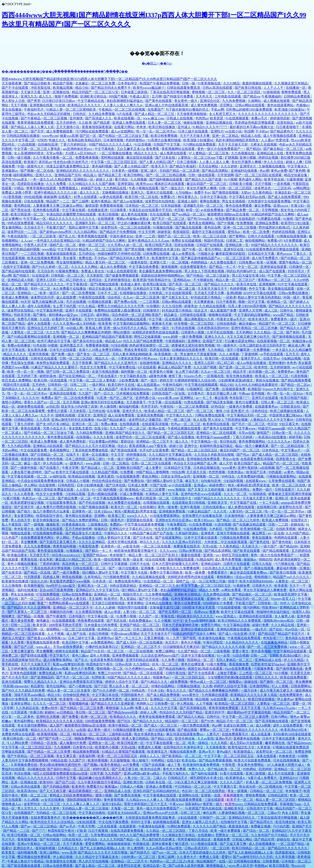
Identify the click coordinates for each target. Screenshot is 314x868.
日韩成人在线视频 (180, 118)
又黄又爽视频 (154, 638)
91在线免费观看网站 (165, 516)
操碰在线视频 (194, 123)
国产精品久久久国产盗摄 (204, 179)
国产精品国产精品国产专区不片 (282, 634)
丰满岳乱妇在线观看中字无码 (151, 210)
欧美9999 (47, 782)
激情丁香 (175, 376)
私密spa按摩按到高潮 (69, 664)
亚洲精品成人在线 (270, 153)
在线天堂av (271, 358)
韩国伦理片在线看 (17, 385)
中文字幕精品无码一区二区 (247, 415)
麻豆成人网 (297, 345)
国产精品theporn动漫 (123, 712)
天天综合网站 (209, 166)
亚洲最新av (10, 171)
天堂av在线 (247, 433)
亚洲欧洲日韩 (133, 782)
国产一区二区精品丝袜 (288, 446)
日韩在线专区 (72, 839)
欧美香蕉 (105, 324)
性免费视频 (245, 223)
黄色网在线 (23, 206)
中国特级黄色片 (133, 695)
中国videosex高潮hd (125, 634)
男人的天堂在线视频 (94, 861)
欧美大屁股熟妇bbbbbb (256, 581)
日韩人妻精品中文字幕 (114, 538)
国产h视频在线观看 (105, 284)
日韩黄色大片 (262, 586)
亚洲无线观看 (12, 682)
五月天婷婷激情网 (79, 529)
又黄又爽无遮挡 (23, 651)
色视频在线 (142, 844)
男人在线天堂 (21, 520)
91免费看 (127, 472)
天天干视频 (19, 105)
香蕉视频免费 (239, 664)
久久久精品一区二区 (269, 332)
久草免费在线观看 (282, 481)
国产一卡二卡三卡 (129, 638)
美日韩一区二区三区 (91, 712)
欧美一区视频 (267, 262)
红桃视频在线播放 (133, 293)
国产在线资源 (12, 573)
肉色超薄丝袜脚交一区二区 (150, 345)
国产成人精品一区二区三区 (155, 114)
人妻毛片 (213, 734)
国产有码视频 (50, 839)
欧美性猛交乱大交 (242, 747)
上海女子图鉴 (227, 673)
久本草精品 (93, 577)
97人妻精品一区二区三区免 (209, 153)
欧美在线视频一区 (128, 118)
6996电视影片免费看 (218, 603)
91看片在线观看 (232, 773)
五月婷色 (39, 385)
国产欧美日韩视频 (283, 573)
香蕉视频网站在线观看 (179, 149)
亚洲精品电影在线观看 (256, 616)
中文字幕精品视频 (237, 625)
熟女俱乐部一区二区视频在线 (261, 787)
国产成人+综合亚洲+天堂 (237, 634)
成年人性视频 (100, 656)
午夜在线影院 (18, 236)
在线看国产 (156, 110)
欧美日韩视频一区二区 (24, 835)
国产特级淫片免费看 (179, 96)
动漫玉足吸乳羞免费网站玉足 (68, 166)
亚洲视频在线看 (42, 105)
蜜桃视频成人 (217, 866)
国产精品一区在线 (38, 573)
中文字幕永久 (298, 166)
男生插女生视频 (23, 363)
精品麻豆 (171, 315)
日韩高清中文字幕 (260, 808)
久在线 (45, 319)
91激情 (288, 219)
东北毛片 (172, 642)
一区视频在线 (214, 376)
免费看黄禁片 (218, 573)
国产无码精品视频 (57, 787)
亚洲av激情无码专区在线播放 (103, 402)
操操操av (251, 559)
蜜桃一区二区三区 (92, 245)
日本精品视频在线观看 (130, 319)
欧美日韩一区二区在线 (142, 197)
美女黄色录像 (38, 350)
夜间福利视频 (46, 848)
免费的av (116, 524)
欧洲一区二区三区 (95, 717)
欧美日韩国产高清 (159, 245)
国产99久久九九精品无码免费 (24, 690)
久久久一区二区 (236, 494)
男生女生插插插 (234, 201)
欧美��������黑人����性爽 (93, 818)
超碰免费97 (218, 485)
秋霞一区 (192, 210)
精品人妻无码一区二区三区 (106, 262)
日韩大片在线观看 (261, 236)
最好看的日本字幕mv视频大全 (252, 127)
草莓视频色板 (79, 704)
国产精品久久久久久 (219, 284)
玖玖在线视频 (160, 214)
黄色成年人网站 (251, 179)
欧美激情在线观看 (217, 424)
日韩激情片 (152, 310)
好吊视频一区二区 (262, 372)
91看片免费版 (217, 664)
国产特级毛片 (140, 853)
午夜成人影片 (140, 96)
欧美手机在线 (275, 179)
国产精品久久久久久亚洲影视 (29, 607)
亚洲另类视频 (39, 354)
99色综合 (229, 476)
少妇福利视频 (234, 481)
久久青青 (18, 642)
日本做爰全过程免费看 (101, 625)
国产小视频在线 (81, 686)
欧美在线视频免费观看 (44, 258)
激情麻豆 (43, 621)
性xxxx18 (298, 866)
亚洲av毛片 (223, 739)
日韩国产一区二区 (213, 818)
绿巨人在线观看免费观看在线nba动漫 (61, 773)
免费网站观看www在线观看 (69, 603)
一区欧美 (230, 297)
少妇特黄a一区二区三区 (139, 857)
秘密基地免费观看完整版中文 (136, 551)
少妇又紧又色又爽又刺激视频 (196, 782)
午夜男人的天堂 (36, 245)
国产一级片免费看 (66, 573)
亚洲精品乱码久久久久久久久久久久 (83, 171)
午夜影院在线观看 (92, 297)
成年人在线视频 (39, 306)
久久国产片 (77, 760)
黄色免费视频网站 (252, 441)
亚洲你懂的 (277, 363)
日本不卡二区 (108, 293)
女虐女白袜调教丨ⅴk (239, 725)
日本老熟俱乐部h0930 (213, 328)
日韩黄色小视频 (193, 332)
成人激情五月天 (136, 699)
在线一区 (225, 861)
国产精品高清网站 (215, 171)
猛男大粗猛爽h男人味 (48, 302)
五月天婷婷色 (66, 123)
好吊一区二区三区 (166, 664)
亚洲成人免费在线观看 (129, 123)
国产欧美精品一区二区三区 (182, 756)
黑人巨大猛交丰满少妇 (249, 276)
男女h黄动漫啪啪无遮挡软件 (61, 765)
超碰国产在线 (91, 188)
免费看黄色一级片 (284, 319)
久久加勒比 (142, 664)
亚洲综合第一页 (155, 866)
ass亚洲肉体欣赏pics (78, 149)
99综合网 (178, 472)
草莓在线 (168, 616)
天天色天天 (204, 96)
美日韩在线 (228, 441)
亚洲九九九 (29, 96)
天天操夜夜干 (137, 402)
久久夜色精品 (262, 193)
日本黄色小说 (83, 747)
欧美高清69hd (28, 791)
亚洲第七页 (158, 262)
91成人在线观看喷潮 (122, 271)
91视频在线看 (163, 227)
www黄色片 (191, 695)
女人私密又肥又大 (223, 114)
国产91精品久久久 (154, 682)
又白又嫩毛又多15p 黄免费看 (138, 149)
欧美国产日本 (257, 472)
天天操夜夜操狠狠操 (192, 114)
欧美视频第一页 (166, 354)
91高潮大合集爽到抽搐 (165, 140)
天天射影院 (95, 276)
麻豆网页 (259, 533)
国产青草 (34, 101)
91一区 (97, 490)
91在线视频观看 (238, 118)
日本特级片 (77, 616)
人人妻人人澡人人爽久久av (123, 105)
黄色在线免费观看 (239, 206)
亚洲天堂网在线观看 (123, 542)
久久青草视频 (285, 857)
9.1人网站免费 (18, 743)
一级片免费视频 (191, 337)
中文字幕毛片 (60, 656)
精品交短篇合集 (296, 175)
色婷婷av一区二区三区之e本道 (172, 861)
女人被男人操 (285, 616)
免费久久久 (197, 769)
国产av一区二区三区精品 (39, 826)
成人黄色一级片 (99, 730)
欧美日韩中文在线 (122, 385)
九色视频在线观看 (215, 695)
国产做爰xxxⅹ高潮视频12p (47, 638)
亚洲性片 (217, 131)
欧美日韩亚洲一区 (131, 743)
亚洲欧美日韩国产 (130, 468)
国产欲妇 (276, 629)
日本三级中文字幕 (82, 638)
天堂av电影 (55, 153)
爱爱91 (226, 857)
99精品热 (139, 690)
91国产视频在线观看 (94, 507)
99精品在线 (59, 760)
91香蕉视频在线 (209, 83)
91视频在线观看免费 (128, 730)
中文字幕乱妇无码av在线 (248, 197)
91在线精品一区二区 (159, 581)
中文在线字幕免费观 (114, 822)
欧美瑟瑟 (217, 118)
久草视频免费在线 (24, 765)
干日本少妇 (156, 690)
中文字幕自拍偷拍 (92, 813)
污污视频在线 (285, 564)
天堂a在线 (210, 546)
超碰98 (50, 712)
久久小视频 (163, 621)
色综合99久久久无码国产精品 (181, 712)
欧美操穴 (31, 162)
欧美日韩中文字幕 (76, 642)
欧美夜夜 (281, 586)
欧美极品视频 (63, 88)
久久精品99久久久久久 (242, 642)
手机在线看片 (108, 376)
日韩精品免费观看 (297, 96)
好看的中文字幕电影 (67, 319)
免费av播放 (109, 424)
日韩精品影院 (278, 795)
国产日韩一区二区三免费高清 (68, 372)
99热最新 (276, 472)
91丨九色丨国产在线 (181, 638)
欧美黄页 (9, 853)
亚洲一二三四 (146, 236)
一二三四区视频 (33, 254)
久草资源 (264, 747)
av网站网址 (301, 188)
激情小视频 (104, 795)
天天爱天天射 (301, 673)
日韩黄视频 (271, 861)
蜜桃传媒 (112, 708)
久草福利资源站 (187, 533)
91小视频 (230, 179)
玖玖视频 (114, 411)
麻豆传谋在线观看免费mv (249, 573)
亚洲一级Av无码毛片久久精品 (126, 328)
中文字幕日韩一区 (31, 629)
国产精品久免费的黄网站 (81, 520)
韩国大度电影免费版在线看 (54, 490)
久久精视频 (139, 179)
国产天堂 (38, 131)
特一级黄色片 (227, 345)
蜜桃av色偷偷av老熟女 (133, 219)
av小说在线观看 (180, 485)
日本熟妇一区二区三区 (142, 206)
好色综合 (218, 407)
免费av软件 (50, 708)
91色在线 (39, 345)
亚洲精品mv (182, 280)
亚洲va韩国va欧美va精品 (142, 773)
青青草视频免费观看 (224, 708)
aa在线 (81, 730)
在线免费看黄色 (291, 695)
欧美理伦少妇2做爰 (296, 223)
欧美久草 (304, 822)
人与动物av (184, 193)
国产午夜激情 (57, 616)
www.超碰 (170, 337)
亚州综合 (96, 280)
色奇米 (142, 127)
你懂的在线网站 (163, 686)
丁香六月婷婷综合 (74, 144)
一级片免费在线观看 (195, 725)
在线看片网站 (124, 127)
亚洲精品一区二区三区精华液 (172, 699)
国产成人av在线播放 (128, 201)
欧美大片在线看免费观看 (253, 760)
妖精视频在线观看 (167, 822)
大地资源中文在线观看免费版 (270, 201)
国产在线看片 (50, 468)
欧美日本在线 (247, 284)
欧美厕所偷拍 (34, 586)
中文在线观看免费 (34, 450)
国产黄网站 (238, 236)
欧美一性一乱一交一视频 (26, 372)
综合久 (122, 446)
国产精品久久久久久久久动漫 (224, 647)
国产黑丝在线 (21, 210)
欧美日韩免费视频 (164, 136)
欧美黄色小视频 (162, 372)
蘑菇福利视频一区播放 (293, 568)
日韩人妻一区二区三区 (278, 402)
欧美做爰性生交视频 (62, 861)
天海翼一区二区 (123, 808)
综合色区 (115, 297)
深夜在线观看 (267, 756)
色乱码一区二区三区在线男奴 (204, 791)
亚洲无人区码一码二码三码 (214, 363)
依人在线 (200, 420)
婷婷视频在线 (137, 455)
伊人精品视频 (63, 857)
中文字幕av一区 (35, 219)
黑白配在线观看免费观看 (184, 800)
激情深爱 (92, 206)
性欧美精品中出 (160, 280)
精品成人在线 (251, 136)
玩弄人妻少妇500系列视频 (248, 306)
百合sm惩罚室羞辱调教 (57, 590)
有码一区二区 (41, 289)
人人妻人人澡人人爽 (214, 162)
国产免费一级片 (63, 354)
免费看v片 (168, 197)
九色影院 (216, 529)
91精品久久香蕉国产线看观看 (124, 752)
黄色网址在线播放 (79, 516)
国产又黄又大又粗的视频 (206, 490)
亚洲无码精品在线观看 (143, 660)
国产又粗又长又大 (175, 297)
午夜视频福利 (272, 96)
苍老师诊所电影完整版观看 (255, 123)
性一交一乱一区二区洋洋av (156, 131)
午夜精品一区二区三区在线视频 (122, 110)
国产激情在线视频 (226, 193)
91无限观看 (33, 577)
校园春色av (162, 677)
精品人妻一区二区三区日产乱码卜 (154, 555)
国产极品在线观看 (189, 227)
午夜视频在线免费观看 (244, 638)
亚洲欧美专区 (234, 808)
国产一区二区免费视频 (79, 293)
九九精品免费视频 (102, 114)
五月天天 (292, 354)
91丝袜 (61, 105)
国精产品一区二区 (63, 245)
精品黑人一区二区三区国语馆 (101, 249)
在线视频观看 (130, 424)
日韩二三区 (79, 385)
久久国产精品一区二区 (195, 651)
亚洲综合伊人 (23, 848)
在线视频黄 (106, 219)
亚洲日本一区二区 (86, 424)
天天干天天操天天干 (156, 634)
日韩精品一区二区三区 (267, 791)
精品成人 (90, 175)
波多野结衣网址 (239, 490)
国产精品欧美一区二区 (224, 769)
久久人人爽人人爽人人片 (81, 804)
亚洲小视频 (248, 158)
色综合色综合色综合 (107, 481)
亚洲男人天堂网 (251, 310)
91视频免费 (242, 586)
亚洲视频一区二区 (66, 337)
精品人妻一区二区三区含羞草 (69, 690)
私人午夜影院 (12, 524)
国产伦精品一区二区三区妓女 (208, 276)
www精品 (49, 249)
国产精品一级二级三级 (179, 289)
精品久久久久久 (146, 153)
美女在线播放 (12, 110)
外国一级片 (292, 297)
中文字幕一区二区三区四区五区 (114, 162)
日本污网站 (280, 717)
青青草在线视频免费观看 (157, 717)
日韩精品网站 (24, 420)
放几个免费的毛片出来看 (52, 511)
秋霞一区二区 (79, 835)
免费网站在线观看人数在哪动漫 (118, 310)
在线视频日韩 (267, 507)
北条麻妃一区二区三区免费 (96, 83)
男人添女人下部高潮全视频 (205, 271)
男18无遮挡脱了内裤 (170, 389)
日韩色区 (80, 114)
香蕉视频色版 (28, 839)
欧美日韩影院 (280, 866)
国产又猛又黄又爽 (233, 844)
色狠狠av (261, 866)
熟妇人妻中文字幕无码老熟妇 (260, 297)
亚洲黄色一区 (82, 511)
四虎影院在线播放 (31, 184)
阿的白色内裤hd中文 (242, 271)
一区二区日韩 (220, 848)
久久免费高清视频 (89, 612)
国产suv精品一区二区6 (189, 214)
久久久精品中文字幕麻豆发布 (171, 455)
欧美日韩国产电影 (294, 398)
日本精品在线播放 (159, 603)
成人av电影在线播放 (252, 363)
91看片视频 (12, 498)
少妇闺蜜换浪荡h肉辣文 (236, 380)
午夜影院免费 (89, 546)
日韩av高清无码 (196, 848)
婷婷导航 (296, 437)
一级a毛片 (260, 629)
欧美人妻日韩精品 (136, 739)
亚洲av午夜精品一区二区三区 (39, 844)
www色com (50, 136)
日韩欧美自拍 (291, 407)
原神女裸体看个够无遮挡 (170, 844)
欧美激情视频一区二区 (257, 529)
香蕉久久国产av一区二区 (42, 402)
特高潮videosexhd (16, 686)
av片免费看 (131, 765)
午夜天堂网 (71, 468)
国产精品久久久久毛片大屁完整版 (91, 446)
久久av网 (127, 708)
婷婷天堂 (166, 380)
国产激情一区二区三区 (277, 682)
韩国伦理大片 (133, 594)
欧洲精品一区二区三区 (115, 629)
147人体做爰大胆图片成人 (286, 765)
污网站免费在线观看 (210, 415)
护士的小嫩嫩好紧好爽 (134, 223)
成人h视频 (264, 725)
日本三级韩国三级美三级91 (86, 459)
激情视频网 (170, 267)
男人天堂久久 (28, 808)
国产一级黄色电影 (24, 468)
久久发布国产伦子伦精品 (270, 835)
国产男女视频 (135, 249)
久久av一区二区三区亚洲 (142, 297)
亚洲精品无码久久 (242, 818)
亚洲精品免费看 (267, 223)
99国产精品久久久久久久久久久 (275, 245)
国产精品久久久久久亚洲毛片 (116, 363)
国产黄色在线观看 (159, 101)
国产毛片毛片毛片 (15, 677)
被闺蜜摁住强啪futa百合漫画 (228, 214)
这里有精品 (286, 123)
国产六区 (101, 686)
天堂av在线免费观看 (68, 647)
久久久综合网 (172, 306)
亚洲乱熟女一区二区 (93, 586)
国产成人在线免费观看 (285, 197)
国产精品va (252, 96)
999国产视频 (118, 96)
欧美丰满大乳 (259, 319)
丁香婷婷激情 (50, 564)
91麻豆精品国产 (200, 511)
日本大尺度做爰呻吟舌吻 (181, 625)
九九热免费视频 (234, 101)
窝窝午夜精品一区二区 (296, 262)
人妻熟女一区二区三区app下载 (200, 158)
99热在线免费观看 (21, 223)
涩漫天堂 (85, 415)
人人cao (26, 241)
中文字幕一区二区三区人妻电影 (38, 149)
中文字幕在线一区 (101, 616)
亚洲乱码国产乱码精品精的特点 (157, 791)
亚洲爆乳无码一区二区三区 (204, 206)
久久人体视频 (229, 354)
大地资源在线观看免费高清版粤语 (150, 818)
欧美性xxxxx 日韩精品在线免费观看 (252, 804)
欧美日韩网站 (134, 175)
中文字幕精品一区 (204, 441)
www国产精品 (284, 315)
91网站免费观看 (179, 826)
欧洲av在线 (157, 428)
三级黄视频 (222, 651)
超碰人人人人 (150, 756)
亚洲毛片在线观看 (265, 398)
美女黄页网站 (24, 516)
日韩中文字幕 (66, 778)
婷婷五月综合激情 (235, 555)
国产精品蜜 (102, 123)
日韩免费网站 (301, 686)
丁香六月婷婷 (243, 437)
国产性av (243, 455)
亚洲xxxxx (281, 206)
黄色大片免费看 (83, 669)
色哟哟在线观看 (286, 538)
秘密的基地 (48, 376)
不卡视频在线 (204, 280)
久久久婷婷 (229, 166)
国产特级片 (22, 276)
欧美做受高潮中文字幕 (291, 594)
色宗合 (272, 424)
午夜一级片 (116, 459)
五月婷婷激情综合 (118, 280)
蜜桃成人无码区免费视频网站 (71, 795)
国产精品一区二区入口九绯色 (238, 520)
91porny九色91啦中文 (278, 389)
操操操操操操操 (119, 844)
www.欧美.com (168, 398)
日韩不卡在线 (140, 564)
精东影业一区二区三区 (90, 734)
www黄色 (229, 468)
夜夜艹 (42, 603)
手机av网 (217, 110)
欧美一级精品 (199, 743)
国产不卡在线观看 (15, 88)
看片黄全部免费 (23, 621)
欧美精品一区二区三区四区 (235, 704)
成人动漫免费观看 (122, 415)
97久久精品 (87, 306)
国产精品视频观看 (276, 551)
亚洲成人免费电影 (15, 289)
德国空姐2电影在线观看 (206, 669)
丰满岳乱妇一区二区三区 (293, 193)
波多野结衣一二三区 (23, 232)
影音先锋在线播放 (240, 376)
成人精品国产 (109, 389)
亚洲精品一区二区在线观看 (217, 433)
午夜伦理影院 (213, 642)
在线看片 (65, 197)
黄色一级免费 (168, 507)
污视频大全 (206, 254)
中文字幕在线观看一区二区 (28, 476)
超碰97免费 (261, 625)
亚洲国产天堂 (213, 341)
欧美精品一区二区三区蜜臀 (146, 490)
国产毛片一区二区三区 (169, 219)
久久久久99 (31, 398)
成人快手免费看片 (265, 258)
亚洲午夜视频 (190, 507)
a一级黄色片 (75, 463)
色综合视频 (23, 773)
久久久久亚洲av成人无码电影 (75, 324)
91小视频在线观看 (204, 844)
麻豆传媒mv (248, 324)
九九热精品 (216, 350)
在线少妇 (101, 428)
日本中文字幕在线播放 (198, 656)
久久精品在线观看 (213, 306)
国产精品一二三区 (17, 831)
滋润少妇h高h (112, 804)
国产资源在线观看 (124, 450)
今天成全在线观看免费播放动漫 (41, 481)
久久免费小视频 (173, 660)
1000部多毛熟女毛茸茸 (199, 607)
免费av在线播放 (19, 345)
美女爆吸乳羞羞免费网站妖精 (161, 271)
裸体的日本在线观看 (170, 184)
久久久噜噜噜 (12, 586)
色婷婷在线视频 (284, 232)
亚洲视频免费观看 (172, 511)
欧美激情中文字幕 (165, 258)
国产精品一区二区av (296, 385)
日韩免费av (247, 262)
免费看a (47, 398)
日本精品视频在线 (207, 468)
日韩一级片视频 (19, 158)
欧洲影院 (254, 389)
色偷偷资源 (287, 756)
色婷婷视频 (239, 289)
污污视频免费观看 (117, 577)
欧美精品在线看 (109, 739)
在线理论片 (299, 520)
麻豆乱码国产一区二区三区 (207, 184)
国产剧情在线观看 (34, 656)
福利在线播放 (28, 590)
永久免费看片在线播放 (70, 289)
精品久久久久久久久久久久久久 (72, 219)
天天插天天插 (197, 472)
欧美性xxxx (145, 184)
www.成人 (44, 647)
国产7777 (39, 831)
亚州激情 (76, 118)
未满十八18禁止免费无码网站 (101, 350)
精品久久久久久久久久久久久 (53, 730)
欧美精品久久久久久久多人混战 (254, 695)
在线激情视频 (150, 363)
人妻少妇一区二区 (138, 778)
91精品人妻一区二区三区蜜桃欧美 (71, 110)
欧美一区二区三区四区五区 (118, 756)
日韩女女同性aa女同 (176, 476)
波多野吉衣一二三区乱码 (273, 188)
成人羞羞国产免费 (224, 310)
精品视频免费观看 (86, 752)
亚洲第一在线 (211, 795)
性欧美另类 (23, 315)
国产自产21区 (24, 647)
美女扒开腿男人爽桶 (247, 162)
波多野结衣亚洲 (129, 866)
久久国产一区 (149, 616)
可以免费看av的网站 (104, 441)
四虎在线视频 (185, 245)
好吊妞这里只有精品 (206, 297)
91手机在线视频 (184, 328)
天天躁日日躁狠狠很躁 (108, 603)
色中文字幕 (257, 289)
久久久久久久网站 (85, 267)
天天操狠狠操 (120, 760)
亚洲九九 (138, 193)
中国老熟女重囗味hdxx (286, 415)
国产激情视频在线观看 (289, 337)
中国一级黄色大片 (31, 166)
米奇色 (292, 363)
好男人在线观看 (86, 197)
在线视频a (84, 437)
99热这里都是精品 (123, 586)
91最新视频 (295, 179)
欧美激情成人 (244, 752)
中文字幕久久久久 (180, 415)
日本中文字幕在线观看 (201, 538)
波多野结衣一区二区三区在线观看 (126, 227)
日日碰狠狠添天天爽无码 (182, 647)
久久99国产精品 (298, 533)
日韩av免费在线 (191, 551)
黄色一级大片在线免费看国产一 (221, 149)
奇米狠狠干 (118, 555)
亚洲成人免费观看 (159, 787)
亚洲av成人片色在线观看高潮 (167, 105)
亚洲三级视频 (256, 773)
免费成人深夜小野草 (17, 193)
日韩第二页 (235, 241)
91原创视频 (299, 376)
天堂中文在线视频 (98, 319)
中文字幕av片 (291, 450)
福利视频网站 (23, 175)
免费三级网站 (166, 651)
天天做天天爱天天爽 (209, 293)
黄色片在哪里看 (247, 402)
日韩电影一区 (268, 603)
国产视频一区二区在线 (37, 171)
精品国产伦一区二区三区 (277, 324)
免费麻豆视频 (261, 826)
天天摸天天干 (40, 555)
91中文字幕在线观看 (293, 284)
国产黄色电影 (282, 542)
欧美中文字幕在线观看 (73, 472)
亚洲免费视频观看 (126, 656)
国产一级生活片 (173, 188)
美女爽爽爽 (29, 542)
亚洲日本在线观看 (44, 699)
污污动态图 (282, 826)
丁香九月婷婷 (24, 424)
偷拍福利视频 (129, 407)
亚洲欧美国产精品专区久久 (126, 433)
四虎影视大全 (286, 459)
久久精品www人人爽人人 (145, 800)
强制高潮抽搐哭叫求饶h (84, 800)
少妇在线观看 (188, 818)
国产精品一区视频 (31, 616)
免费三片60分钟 (110, 673)
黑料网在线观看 (113, 158)
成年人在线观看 (39, 324)
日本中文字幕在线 (214, 197)
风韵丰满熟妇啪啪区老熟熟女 (238, 140)
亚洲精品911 (288, 778)
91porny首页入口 (284, 599)
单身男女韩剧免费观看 (53, 363)
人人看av (268, 140)
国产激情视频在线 (290, 669)
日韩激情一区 (299, 267)
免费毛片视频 (28, 319)
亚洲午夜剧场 (248, 468)
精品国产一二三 (58, 201)
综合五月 (201, 310)
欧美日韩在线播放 (162, 127)
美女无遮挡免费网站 (33, 725)
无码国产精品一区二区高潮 (180, 171)
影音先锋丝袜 (185, 739)
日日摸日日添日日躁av (59, 101)
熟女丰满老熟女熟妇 (149, 734)
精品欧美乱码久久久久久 (195, 616)
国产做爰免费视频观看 (122, 276)
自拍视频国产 (24, 813)
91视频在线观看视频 (292, 236)
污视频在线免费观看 (235, 538)
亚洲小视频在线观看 (103, 494)
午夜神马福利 (173, 385)
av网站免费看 (232, 590)
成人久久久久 (90, 193)
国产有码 (293, 332)
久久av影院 (206, 739)
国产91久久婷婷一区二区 (51, 267)
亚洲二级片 (149, 171)
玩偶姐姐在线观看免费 (189, 350)
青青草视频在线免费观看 (36, 123)
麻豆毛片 (192, 481)
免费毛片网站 (211, 625)
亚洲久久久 (44, 175)
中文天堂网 (147, 232)
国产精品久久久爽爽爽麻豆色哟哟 (86, 332)
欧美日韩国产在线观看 (170, 223)
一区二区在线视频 (140, 651)
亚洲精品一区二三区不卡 (155, 441)
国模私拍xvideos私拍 (279, 621)
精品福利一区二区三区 (182, 721)
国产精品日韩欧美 (38, 83)
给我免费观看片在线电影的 (236, 219)
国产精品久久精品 (191, 717)
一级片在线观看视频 (160, 730)
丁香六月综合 (199, 831)
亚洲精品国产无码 (68, 175)
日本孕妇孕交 (128, 83)
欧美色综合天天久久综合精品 (53, 822)
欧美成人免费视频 (15, 297)
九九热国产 (113, 773)
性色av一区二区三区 (186, 424)
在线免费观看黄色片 (46, 818)
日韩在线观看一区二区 (90, 568)
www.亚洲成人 (227, 616)
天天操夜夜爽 (12, 83)
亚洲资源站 (126, 184)
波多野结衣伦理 (43, 297)
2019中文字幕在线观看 (260, 293)
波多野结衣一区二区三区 (275, 752)
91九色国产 (10, 538)
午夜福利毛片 (34, 110)
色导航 (179, 210)
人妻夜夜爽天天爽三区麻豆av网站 (58, 206)
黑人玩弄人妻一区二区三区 (129, 686)
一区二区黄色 (24, 717)
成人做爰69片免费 (73, 743)
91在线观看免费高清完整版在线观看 (273, 249)
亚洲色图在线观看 (47, 210)
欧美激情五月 (158, 752)
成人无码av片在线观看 (247, 743)
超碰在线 (298, 524)
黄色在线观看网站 (281, 105)
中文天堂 (118, 455)
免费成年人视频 (150, 747)
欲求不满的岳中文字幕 (54, 341)
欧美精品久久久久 (123, 717)
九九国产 (85, 393)
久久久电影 (219, 743)
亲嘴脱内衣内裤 (62, 612)
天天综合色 (46, 271)
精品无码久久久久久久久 (55, 223)
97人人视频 (280, 686)
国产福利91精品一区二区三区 (69, 769)
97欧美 (82, 831)
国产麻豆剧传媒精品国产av (201, 258)
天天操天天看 (31, 92)
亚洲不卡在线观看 (79, 310)
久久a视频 (32, 800)
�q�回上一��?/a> (157, 63)
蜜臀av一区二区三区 (215, 730)
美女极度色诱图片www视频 (70, 581)
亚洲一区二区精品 (226, 136)
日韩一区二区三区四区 (236, 188)
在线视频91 (148, 507)
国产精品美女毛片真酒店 (84, 533)
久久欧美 (85, 123)
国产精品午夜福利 (183, 166)
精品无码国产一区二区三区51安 (96, 92)
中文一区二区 (248, 267)
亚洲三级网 (166, 857)
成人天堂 (226, 463)
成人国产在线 (76, 634)
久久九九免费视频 (38, 546)
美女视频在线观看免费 (43, 642)
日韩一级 (189, 83)
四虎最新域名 (286, 853)
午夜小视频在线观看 (144, 188)
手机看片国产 (57, 227)
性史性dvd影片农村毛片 (71, 162)
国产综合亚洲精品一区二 (77, 376)
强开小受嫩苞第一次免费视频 (249, 350)
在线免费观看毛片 (235, 734)
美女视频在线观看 (281, 289)
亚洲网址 (194, 341)
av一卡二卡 (88, 389)
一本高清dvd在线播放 (271, 437)
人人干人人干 (274, 88)
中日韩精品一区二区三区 (193, 787)
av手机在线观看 (272, 354)
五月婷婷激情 (281, 367)
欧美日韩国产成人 (248, 463)
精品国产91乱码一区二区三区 (103, 651)
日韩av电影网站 (55, 835)
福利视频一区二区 (134, 372)
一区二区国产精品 (291, 844)
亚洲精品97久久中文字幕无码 (98, 590)
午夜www (176, 804)
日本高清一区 (103, 581)
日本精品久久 (68, 848)
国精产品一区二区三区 (175, 236)
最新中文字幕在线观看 (209, 232)
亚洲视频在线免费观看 (204, 459)
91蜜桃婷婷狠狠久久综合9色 (196, 380)
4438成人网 (75, 328)
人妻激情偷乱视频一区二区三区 (242, 813)
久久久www (169, 551)
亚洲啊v (100, 516)
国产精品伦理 (265, 839)
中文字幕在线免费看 (144, 267)
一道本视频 (282, 184)
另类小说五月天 (55, 428)
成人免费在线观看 (241, 507)
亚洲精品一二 (28, 293)
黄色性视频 (55, 459)
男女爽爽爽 (45, 651)
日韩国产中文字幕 (167, 144)
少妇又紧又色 (289, 424)
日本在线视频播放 (287, 760)
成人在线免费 (66, 297)
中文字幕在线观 (74, 210)
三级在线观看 (215, 800)
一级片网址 (98, 385)
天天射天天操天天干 (213, 289)
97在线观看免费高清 (62, 503)
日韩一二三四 (278, 524)
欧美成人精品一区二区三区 (165, 411)
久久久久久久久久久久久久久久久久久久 (268, 114)
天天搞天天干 (34, 227)
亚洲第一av (212, 555)
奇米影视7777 (240, 398)
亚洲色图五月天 (72, 345)
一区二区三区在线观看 (79, 629)
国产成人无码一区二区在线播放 (140, 642)
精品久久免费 (209, 590)
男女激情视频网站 (70, 262)
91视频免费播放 (67, 271)
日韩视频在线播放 (247, 861)
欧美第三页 (117, 516)
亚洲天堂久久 (251, 358)
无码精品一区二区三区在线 (57, 813)
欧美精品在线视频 (82, 476)
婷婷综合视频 (269, 158)
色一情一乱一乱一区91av (285, 393)
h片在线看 (125, 114)
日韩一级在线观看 (202, 175)
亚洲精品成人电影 (21, 280)
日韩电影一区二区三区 (68, 276)
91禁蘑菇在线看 (270, 219)
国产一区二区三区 (200, 411)
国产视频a (91, 765)
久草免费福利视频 (251, 476)
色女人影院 (291, 813)
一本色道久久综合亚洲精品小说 (57, 241)
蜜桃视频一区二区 (110, 669)
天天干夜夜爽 (82, 363)
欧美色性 (261, 367)
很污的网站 (252, 607)
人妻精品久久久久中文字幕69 (272, 420)
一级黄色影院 (138, 262)
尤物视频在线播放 (116, 193)
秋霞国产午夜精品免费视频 (160, 83)
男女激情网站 (12, 227)
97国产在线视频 (154, 765)
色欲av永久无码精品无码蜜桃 (49, 114)
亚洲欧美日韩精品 (188, 594)
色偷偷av (303, 105)
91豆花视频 (143, 144)
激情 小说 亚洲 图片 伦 (233, 411)
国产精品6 (254, 149)
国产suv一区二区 (165, 853)
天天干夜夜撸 (73, 844)
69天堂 (26, 302)
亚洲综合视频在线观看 (198, 629)
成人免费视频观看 (60, 131)
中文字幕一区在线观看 (166, 319)
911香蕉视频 (13, 197)
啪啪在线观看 (21, 533)
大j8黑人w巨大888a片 (81, 153)
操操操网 (50, 197)
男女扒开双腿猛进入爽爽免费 (265, 590)
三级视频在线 (98, 524)
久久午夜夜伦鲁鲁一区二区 (53, 158)
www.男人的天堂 (241, 866)
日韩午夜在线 (176, 673)
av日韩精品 (65, 712)
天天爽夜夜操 (204, 302)
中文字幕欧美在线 (133, 376)
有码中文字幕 (141, 822)
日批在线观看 (34, 201)
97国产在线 (158, 485)
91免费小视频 (127, 616)
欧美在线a (189, 760)
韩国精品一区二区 (201, 660)
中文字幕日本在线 (106, 695)
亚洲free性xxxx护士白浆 (161, 813)
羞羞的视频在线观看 (257, 83)
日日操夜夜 (118, 210)
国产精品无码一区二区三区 (249, 599)
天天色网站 (244, 332)
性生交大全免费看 (50, 494)
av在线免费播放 (212, 210)
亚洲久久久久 (215, 337)
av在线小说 (234, 131)
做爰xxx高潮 (69, 136)
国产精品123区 (162, 739)
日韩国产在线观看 (210, 245)
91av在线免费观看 (238, 669)
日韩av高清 (123, 664)
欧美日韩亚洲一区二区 (28, 214)
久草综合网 (123, 289)
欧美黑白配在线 (155, 284)
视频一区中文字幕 (252, 302)
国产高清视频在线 (193, 708)
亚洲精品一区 (84, 179)
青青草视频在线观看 (42, 188)
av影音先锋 (131, 546)
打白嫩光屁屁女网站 (240, 341)
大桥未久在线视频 (264, 144)
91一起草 (224, 656)
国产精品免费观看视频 (216, 760)
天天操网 (96, 599)
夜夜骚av (111, 787)
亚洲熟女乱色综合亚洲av (174, 520)
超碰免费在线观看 (31, 407)
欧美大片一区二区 (124, 507)
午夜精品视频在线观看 (185, 428)
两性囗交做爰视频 (148, 337)
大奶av (246, 193)
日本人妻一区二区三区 (165, 123)
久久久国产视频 (205, 367)
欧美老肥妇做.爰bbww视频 (49, 669)
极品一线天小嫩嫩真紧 (252, 446)
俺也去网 (210, 813)
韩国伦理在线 (214, 241)
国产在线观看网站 (169, 538)
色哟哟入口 (145, 704)
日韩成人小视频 (78, 481)
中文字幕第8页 (77, 284)
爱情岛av (235, 232)
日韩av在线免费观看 (58, 866)
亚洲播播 (148, 568)
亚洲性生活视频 (48, 717)
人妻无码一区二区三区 (246, 511)
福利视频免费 (28, 853)
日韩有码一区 (58, 385)
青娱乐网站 (150, 476)
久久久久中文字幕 (164, 708)
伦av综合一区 (295, 629)
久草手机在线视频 (220, 332)
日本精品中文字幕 (261, 254)
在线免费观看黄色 (194, 267)
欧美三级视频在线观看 (287, 411)
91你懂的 (153, 306)
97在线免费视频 (48, 594)
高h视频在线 (36, 769)
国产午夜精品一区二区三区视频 (44, 118)
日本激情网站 (260, 686)
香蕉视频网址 (60, 450)
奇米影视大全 (24, 529)
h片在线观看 (147, 367)
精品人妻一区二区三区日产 (236, 280)
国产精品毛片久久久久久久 (44, 284)
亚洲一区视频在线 (57, 92)
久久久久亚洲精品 (92, 542)
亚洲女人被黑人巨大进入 (201, 822)
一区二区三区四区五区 (189, 677)
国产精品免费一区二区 (243, 210)
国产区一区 (88, 136)
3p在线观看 (219, 699)
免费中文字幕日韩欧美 (167, 573)
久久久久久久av (279, 441)
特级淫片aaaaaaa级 (272, 428)
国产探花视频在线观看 (24, 866)
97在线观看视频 (229, 607)
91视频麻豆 (75, 551)
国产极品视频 (188, 730)
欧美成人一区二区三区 (272, 376)
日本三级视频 (187, 162)
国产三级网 (81, 201)
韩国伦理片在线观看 (133, 607)
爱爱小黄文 (241, 651)
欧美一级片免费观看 (226, 831)
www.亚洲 (69, 853)
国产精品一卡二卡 (223, 267)
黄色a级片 (224, 752)
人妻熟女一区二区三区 (28, 332)
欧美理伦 (111, 599)
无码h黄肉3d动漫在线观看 (292, 734)
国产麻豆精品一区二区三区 (284, 149)
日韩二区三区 (191, 813)
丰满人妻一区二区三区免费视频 (269, 782)
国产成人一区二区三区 (161, 725)
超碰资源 (164, 232)
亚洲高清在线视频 (63, 393)
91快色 (42, 140)
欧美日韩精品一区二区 (249, 848)
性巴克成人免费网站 (17, 380)
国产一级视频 (34, 524)
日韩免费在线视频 (157, 254)
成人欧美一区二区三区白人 (58, 389)
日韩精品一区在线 (44, 743)
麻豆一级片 (33, 463)
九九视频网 (63, 747)
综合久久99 (39, 581)
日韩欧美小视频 (241, 184)
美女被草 (70, 258)
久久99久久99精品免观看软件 (257, 385)
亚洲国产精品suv (95, 555)
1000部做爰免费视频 (100, 721)
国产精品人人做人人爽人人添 (33, 127)
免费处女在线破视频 (187, 241)
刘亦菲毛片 (297, 271)
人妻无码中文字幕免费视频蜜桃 (25, 760)
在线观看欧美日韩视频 (189, 503)
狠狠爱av (236, 682)
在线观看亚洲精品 (275, 642)
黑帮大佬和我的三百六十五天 (146, 804)
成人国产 (56, 725)
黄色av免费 (279, 171)
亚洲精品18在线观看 (48, 446)
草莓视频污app (291, 804)
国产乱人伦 (67, 236)
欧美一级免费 (196, 573)
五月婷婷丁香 (28, 376)
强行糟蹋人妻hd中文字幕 (165, 481)
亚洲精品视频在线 (219, 123)
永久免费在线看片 (224, 262)
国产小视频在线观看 (259, 568)
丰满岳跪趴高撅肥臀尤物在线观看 (71, 214)
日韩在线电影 (227, 324)
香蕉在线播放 (262, 538)
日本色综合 (271, 450)
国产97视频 (226, 223)
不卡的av (262, 131)
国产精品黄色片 (282, 131)
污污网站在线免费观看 (92, 131)
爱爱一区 (299, 704)
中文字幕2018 (67, 249)
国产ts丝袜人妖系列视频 (187, 866)
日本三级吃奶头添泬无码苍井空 (263, 345)
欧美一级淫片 (50, 293)
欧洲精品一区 (277, 302)
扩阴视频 (231, 158)
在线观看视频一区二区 (274, 341)
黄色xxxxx (284, 254)
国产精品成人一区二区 (98, 468)
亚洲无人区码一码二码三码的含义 (62, 280)
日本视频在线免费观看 (133, 393)
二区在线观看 (107, 826)
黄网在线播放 (210, 201)
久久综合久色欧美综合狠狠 (214, 455)
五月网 (157, 96)
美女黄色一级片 (186, 101)
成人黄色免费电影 (73, 441)
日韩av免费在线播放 (294, 293)
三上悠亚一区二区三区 (256, 673)
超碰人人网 (149, 712)
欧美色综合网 (151, 769)
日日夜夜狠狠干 (288, 127)
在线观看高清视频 (155, 424)
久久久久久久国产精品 (210, 826)
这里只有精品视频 (106, 372)
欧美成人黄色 (131, 284)
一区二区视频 (179, 262)
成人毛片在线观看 (281, 773)
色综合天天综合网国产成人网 (196, 463)
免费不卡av (202, 193)
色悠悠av (202, 118)
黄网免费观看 (292, 92)
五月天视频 (71, 402)
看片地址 (122, 179)
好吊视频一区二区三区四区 (195, 324)
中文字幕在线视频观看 (202, 385)
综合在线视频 (156, 559)
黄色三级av (80, 656)
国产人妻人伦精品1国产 (157, 162)
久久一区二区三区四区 (244, 92)
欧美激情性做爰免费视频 (202, 765)
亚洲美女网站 (21, 704)
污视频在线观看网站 (282, 476)
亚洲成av (201, 485)
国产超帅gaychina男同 (56, 232)
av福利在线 (58, 476)
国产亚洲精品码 (43, 677)
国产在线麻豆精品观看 (250, 524)
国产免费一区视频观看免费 (226, 389)
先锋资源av (236, 472)
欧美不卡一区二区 (240, 800)
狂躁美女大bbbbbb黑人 (124, 813)
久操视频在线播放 (272, 166)
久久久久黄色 (50, 808)
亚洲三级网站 (50, 853)
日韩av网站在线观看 (250, 105)
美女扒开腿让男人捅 (222, 393)
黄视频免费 (222, 839)
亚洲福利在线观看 (244, 171)
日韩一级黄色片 (113, 520)
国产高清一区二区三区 (186, 284)
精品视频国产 (207, 861)
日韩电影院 (66, 485)
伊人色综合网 (53, 463)
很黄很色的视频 (33, 459)
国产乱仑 (82, 660)
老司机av (45, 162)
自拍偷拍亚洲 (48, 144)
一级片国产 (269, 546)
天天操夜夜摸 (216, 747)
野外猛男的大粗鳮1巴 (275, 227)
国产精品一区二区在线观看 (144, 673)
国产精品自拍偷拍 (172, 669)
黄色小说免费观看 (188, 603)
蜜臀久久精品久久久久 (41, 682)
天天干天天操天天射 (233, 144)
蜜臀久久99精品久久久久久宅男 (121, 306)
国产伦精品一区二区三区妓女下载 (124, 136)
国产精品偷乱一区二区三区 (252, 594)
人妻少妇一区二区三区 (140, 612)
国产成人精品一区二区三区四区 (276, 455)
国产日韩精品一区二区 (48, 455)
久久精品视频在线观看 (149, 577)
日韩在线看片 (285, 490)
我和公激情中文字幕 (84, 227)
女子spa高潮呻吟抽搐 (200, 621)
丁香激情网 (250, 354)
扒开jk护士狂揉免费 (154, 450)
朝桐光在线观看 (67, 651)
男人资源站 (128, 599)
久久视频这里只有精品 (291, 83)
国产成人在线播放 (181, 437)
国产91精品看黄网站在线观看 (29, 337)
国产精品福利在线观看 (19, 271)
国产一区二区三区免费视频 (268, 647)
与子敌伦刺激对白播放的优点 (187, 110)
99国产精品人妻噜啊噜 (153, 472)
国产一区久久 (104, 393)
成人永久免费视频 (114, 267)
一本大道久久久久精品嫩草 (292, 350)
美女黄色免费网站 (251, 765)
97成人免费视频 (132, 494)
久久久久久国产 (232, 782)
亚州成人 (184, 127)
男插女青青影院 (136, 350)
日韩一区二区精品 (116, 463)
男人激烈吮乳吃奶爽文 (159, 839)
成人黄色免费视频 (204, 105)
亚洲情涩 (100, 415)
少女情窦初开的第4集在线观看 (230, 677)
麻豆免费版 (263, 206)
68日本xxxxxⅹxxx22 (67, 555)
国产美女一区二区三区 (94, 354)
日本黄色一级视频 (125, 171)
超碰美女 (191, 306)
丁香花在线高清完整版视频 (170, 92)
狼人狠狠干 (141, 760)
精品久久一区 (106, 358)
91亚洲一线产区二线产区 (115, 398)
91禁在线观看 (194, 402)
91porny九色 (193, 376)
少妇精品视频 (291, 358)
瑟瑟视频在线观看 (140, 520)
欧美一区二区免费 (257, 232)
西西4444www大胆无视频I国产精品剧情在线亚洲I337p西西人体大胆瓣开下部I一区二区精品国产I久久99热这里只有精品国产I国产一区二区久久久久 (109, 79)
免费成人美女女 (93, 271)
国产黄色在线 (260, 542)
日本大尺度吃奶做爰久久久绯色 (176, 564)
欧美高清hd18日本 (294, 730)
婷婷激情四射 (280, 118)
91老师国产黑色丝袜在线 (204, 808)
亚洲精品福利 (211, 564)
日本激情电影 (235, 516)
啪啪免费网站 (85, 739)
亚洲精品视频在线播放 (234, 629)
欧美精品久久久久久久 (85, 105)
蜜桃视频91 (225, 577)
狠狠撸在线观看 (220, 315)
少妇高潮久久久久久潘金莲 (222, 568)
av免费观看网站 (103, 642)
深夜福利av (193, 804)
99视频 (53, 345)
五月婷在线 (97, 411)
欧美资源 (140, 280)
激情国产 (264, 433)
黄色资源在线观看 (51, 551)
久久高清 (43, 420)
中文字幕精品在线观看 (290, 651)
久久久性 (53, 332)
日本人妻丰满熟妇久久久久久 (182, 358)
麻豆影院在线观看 (140, 158)
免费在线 (86, 258)
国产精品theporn (299, 743)
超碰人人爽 (294, 162)
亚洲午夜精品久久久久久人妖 (56, 193)
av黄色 (289, 472)
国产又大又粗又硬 (53, 791)
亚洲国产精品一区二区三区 (140, 625)
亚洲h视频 (234, 293)
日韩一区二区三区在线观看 (152, 463)
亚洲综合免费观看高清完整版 (81, 682)
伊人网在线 (10, 599)
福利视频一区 (113, 490)
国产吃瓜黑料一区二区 (175, 612)
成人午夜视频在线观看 (280, 136)
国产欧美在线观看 (247, 551)
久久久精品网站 (86, 232)
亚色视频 (258, 393)
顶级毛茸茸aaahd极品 (30, 695)
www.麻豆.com (154, 118)
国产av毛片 (68, 826)
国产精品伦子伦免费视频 (118, 232)
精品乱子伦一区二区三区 (235, 721)
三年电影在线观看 (228, 96)
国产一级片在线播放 (124, 568)
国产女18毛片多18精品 (53, 424)
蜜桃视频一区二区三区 (209, 92)
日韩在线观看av (214, 507)
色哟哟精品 (199, 262)
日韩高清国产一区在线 (169, 393)
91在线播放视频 (195, 529)
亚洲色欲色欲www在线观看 (201, 494)
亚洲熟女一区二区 (102, 743)
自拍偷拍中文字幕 (234, 822)
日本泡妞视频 (171, 206)
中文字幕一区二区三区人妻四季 (246, 717)
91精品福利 (205, 559)
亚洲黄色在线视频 (23, 673)
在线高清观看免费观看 (127, 831)
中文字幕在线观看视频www (114, 498)
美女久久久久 (177, 690)
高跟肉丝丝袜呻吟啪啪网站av (163, 276)
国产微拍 (40, 315)
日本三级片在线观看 (193, 131)
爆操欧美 (53, 524)
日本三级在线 (143, 629)
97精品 (19, 188)
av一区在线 (276, 533)
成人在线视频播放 (262, 844)
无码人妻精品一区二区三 (235, 660)
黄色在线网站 (57, 686)
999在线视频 (33, 197)
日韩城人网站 (243, 839)
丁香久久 (300, 254)
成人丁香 (174, 765)
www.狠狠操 (177, 490)
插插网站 (53, 629)
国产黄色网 (297, 171)
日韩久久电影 (262, 564)
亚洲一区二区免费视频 (38, 262)
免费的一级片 (160, 328)
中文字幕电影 (105, 149)
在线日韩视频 (99, 634)
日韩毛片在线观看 (237, 564)
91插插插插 (271, 92)
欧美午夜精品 (111, 765)
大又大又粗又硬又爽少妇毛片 (249, 337)
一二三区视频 (150, 302)
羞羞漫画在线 (239, 826)
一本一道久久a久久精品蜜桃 (51, 179)
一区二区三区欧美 (43, 236)
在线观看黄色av (267, 407)
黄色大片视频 (191, 642)
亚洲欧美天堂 (218, 503)
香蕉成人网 (94, 328)
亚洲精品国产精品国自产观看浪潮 (107, 337)
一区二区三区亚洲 (236, 258)
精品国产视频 (63, 83)
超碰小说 (176, 446)
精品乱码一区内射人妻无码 (66, 599)
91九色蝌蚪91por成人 (141, 669)
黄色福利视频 (102, 166)
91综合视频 (119, 345)
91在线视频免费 (128, 476)
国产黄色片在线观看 (218, 428)
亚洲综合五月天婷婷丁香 (46, 328)
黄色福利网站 (24, 721)
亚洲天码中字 (215, 712)
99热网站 (158, 760)
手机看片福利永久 (176, 773)
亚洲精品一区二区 (108, 594)
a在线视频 (267, 468)
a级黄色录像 (158, 376)
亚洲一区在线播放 (96, 455)
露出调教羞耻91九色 (199, 319)
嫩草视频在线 (275, 743)
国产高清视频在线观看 (272, 721)
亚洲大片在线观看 (160, 193)
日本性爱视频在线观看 (188, 599)
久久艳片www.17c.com (280, 708)
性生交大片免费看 (94, 367)
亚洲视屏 (208, 533)
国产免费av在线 (126, 302)
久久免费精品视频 (217, 594)
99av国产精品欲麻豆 (112, 420)
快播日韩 (36, 712)
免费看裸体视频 (87, 158)
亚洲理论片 (248, 166)
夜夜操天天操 (162, 324)
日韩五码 (87, 315)
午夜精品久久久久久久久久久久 (255, 730)
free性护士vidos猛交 (61, 586)
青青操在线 (29, 559)
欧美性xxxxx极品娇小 (149, 88)
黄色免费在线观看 (61, 437)
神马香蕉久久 (188, 197)
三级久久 (160, 778)
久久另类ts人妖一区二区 (126, 245)
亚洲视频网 (267, 284)
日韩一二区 (259, 656)
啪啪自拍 (266, 559)
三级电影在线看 (121, 734)
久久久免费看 (57, 184)
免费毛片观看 (58, 411)
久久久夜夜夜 (24, 494)
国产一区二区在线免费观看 (75, 398)
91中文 (178, 621)
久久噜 (207, 686)
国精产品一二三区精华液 (144, 459)
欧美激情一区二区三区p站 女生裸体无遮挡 (91, 699)
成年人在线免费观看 (288, 725)
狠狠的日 (101, 529)
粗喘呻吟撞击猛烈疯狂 (217, 446)
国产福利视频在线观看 (166, 179)
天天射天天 (250, 546)
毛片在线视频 (76, 302)
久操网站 (255, 101)
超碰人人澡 (105, 179)
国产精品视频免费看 (296, 380)
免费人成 (142, 708)
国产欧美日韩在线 (248, 88)
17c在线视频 (27, 144)
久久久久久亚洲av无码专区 (182, 542)
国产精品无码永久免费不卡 (111, 88)
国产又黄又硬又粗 (125, 769)
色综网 (249, 131)
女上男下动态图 (65, 306)
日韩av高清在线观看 (218, 88)
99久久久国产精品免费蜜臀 (143, 341)
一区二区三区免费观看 (193, 407)
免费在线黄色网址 (128, 581)
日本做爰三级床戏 (134, 92)
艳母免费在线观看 (91, 621)
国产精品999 (289, 546)
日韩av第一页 (282, 433)
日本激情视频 (114, 140)
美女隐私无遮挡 (81, 428)
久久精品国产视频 (105, 472)
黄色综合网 (213, 227)
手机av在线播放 (84, 538)
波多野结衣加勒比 (21, 310)
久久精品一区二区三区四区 (166, 831)
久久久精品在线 (283, 625)
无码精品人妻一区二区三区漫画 (86, 808)
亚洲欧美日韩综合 (94, 96)
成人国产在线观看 (273, 271)
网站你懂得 (122, 332)
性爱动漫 (283, 140)
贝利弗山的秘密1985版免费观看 (249, 110)
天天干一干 (298, 586)
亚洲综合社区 (210, 101)
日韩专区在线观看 (44, 358)
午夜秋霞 (229, 765)
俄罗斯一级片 (213, 804)
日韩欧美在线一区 (159, 782)
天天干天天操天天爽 (195, 136)
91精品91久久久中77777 (210, 127)
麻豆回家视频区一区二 (86, 791)
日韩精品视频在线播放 (23, 136)
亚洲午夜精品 (101, 201)
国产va (49, 472)
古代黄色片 (196, 393)
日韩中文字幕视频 (115, 564)
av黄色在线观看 (111, 197)
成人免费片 (154, 468)
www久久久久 (138, 516)
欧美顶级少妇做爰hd (290, 110)
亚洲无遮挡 (106, 476)
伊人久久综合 (274, 162)
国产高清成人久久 (99, 118)
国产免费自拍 (134, 481)
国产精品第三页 (110, 175)
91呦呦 (303, 756)
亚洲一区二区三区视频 (240, 227)
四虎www (201, 612)
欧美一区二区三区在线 (210, 236)
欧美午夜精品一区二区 (126, 725)
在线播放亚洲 (98, 210)
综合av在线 (244, 577)
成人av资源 (113, 612)
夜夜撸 (214, 612)
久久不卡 (47, 415)
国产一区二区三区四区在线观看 (259, 175)
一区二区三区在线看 (156, 546)
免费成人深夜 (209, 857)
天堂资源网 (225, 175)
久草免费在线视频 (104, 835)
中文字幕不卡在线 (134, 573)
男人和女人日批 (14, 101)
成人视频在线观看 (277, 101)
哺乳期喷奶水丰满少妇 (164, 249)
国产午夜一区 (193, 249)
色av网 (264, 171)
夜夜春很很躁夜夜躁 (97, 127)
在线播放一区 (296, 88)
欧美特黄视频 (98, 760)
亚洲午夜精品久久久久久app (149, 241)
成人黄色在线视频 (134, 214)
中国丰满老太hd (122, 236)
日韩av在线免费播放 (77, 594)
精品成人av (113, 341)
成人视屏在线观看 (174, 153)
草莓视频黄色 (234, 795)
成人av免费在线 (184, 254)
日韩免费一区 (165, 704)
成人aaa (302, 214)
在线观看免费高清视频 (257, 459)
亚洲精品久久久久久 (177, 363)
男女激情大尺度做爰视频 (199, 354)
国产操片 (24, 511)
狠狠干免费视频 (66, 96)
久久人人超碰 (106, 607)
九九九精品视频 (19, 446)
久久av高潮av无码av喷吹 (164, 848)
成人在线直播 (261, 734)
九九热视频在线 (243, 153)
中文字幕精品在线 (91, 101)
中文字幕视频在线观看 (160, 795)
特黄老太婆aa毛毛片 (232, 319)
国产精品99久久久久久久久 (288, 848)
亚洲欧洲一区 (217, 599)
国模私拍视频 (66, 415)
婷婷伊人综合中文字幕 (122, 682)
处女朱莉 (47, 559)
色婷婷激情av (136, 140)
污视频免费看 (264, 669)
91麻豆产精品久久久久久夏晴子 (55, 367)
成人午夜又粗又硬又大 (277, 690)
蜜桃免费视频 (256, 795)
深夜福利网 (87, 756)
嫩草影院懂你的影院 (231, 254)
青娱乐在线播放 (268, 380)
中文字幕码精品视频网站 (253, 315)
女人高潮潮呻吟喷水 (29, 153)
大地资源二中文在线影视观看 (171, 293)
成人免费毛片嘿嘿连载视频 (57, 507)
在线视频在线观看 (157, 503)
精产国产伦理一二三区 (56, 739)
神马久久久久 (150, 542)
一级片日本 (249, 690)
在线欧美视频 (286, 529)
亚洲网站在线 (175, 459)
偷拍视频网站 (255, 241)
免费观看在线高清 (187, 546)
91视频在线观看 (100, 302)
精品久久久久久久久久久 (36, 778)
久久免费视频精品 (159, 594)
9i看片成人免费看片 (263, 778)
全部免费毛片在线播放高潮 (202, 516)
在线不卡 (73, 455)
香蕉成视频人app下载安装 (148, 446)
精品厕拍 (38, 686)
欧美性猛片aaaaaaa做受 (214, 437)
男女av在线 (231, 459)
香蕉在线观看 (31, 428)
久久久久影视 (104, 437)
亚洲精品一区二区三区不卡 (159, 586)
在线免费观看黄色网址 (38, 538)
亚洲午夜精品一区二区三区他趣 (255, 328)
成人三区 (271, 310)
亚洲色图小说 (146, 398)
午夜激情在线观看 (152, 826)
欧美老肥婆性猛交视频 (28, 503)
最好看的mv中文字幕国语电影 (249, 712)
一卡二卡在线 (269, 503)
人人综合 (83, 490)
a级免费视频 (179, 682)
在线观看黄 (128, 826)
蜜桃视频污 (263, 577)
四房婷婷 (266, 769)
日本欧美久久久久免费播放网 (178, 568)
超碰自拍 (284, 839)
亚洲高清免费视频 (150, 415)
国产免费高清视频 (128, 795)
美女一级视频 (238, 791)
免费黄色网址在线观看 (19, 734)
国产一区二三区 (33, 599)
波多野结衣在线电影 (160, 201)
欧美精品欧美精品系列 (85, 140)
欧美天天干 (160, 166)
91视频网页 (195, 389)
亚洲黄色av (105, 638)
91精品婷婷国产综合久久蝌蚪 (273, 214)
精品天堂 (240, 372)
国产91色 (208, 721)
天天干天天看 (251, 708)
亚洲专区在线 (234, 249)
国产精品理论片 (262, 822)
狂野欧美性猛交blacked (268, 664)
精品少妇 (82, 88)
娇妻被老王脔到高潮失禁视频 (193, 345)
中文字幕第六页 (225, 787)
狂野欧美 (232, 529)
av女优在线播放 (53, 800)
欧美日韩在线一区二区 (20, 739)
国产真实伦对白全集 (88, 341)
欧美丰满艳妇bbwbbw (137, 389)
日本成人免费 (138, 485)
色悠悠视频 (217, 472)
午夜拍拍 (167, 407)
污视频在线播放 (189, 686)
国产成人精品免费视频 (164, 695)
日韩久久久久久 (267, 677)
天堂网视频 (270, 210)
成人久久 (46, 96)
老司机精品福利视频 (25, 249)
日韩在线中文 (182, 498)
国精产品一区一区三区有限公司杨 (201, 581)
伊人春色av (285, 699)
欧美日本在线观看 (50, 529)
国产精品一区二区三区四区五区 (171, 433)
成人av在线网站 (123, 131)
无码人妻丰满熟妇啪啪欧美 (133, 354)
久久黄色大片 (187, 857)
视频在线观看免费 (183, 752)
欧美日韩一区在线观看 (222, 358)
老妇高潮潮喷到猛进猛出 (125, 101)
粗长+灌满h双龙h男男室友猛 (249, 485)
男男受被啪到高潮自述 (195, 839)
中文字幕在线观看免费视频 (145, 524)
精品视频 (202, 699)
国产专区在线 (117, 621)
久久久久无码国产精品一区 (120, 839)
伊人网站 (31, 485)
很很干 (233, 581)
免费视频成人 (69, 188)
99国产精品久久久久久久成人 (111, 144)
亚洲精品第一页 (237, 245)
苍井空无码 (150, 407)
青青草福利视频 (65, 546)
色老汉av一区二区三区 (39, 498)
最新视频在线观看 (181, 559)
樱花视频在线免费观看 (34, 857)
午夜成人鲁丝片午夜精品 (26, 861)
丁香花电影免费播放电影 (90, 450)
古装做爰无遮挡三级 (165, 607)
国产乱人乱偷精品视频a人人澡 (103, 848)
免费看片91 (95, 787)
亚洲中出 (191, 446)
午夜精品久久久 (116, 533)
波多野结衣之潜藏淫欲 (145, 420)
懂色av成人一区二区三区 (209, 682)
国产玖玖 (124, 721)
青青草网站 (135, 603)
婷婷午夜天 (101, 769)
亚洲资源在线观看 (274, 267)
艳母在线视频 (72, 577)
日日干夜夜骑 (226, 302)
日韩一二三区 (21, 625)
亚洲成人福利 (188, 201)
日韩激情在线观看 (193, 315)
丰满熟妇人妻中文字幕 (162, 494)
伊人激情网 (108, 407)
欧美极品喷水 (18, 555)
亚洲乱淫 (282, 498)
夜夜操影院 (182, 232)
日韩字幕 (97, 773)
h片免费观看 (293, 241)
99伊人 (285, 603)
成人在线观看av (149, 385)
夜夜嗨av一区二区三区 (275, 280)
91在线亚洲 (41, 276)
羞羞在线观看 (191, 555)
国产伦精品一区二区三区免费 (82, 708)
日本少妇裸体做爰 (90, 485)
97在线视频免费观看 (48, 533)
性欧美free (270, 607)
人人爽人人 (238, 699)
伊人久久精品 (294, 660)
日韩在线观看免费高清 (184, 88)
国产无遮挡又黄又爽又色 (58, 542)
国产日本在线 (166, 158)
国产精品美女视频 (220, 402)
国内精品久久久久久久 (19, 389)
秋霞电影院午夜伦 (50, 516)
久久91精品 (232, 83)
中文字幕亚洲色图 (50, 310)
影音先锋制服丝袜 (47, 520)
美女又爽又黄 (66, 756)
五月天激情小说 (68, 127)
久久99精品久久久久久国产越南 (92, 184)
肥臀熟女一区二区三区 (233, 835)
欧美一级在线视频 (108, 559)
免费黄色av (286, 372)
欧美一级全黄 (133, 559)
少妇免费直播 (129, 380)
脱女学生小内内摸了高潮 (80, 407)
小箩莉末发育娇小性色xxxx (138, 358)
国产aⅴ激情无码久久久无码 (253, 857)
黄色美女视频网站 (202, 223)
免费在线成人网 (51, 673)
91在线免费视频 (201, 524)
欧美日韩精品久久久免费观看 (240, 621)
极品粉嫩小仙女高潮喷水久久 (101, 778)
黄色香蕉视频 (261, 651)
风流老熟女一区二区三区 (81, 564)
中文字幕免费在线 (123, 367)
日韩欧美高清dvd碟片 (286, 656)
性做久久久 (57, 140)
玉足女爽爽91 (12, 219)
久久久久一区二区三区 (50, 704)
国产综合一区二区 (256, 831)
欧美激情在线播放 (15, 581)
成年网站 (103, 315)
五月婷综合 (87, 254)
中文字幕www (246, 428)
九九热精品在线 (115, 188)
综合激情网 (47, 485)
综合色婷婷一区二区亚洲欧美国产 (137, 315)
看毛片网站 (213, 249)
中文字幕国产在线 (244, 503)
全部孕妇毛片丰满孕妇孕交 (184, 747)
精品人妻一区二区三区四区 (276, 800)
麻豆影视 (221, 398)
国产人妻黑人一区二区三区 (28, 612)
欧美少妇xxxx (204, 520)
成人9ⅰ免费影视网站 (58, 660)
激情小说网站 (12, 402)
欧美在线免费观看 (294, 677)
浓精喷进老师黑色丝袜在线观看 (156, 332)
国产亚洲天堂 (24, 507)
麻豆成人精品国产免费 (175, 367)
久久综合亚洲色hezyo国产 (160, 656)
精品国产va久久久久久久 (292, 577)
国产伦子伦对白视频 (154, 599)
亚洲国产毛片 (302, 826)
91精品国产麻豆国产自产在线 (152, 533)
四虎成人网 (52, 577)
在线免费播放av (141, 621)
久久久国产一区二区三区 (128, 428)
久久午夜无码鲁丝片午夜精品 (100, 782)
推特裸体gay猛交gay (64, 315)
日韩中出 (287, 310)
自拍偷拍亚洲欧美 (77, 695)
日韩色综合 (260, 411)
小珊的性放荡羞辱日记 (102, 647)
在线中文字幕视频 (17, 267)
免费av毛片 (260, 118)
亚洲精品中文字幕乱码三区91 (131, 529)
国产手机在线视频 (92, 503)
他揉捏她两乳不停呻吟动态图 (119, 254)
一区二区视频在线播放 (116, 153)
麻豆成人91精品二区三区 (74, 559)
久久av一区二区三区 (216, 372)
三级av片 (274, 813)
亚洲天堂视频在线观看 (234, 533)
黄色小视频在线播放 (23, 564)
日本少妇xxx (104, 511)
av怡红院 (53, 407)
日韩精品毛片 (178, 778)
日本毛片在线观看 (63, 350)
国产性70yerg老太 (15, 179)
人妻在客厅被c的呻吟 (27, 472)
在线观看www (256, 481)
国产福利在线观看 (205, 773)
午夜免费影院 (177, 524)
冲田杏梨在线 (41, 88)
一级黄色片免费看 (240, 407)
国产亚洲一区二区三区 (236, 367)
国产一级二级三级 (178, 420)
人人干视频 (56, 634)
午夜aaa (244, 393)
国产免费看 (71, 717)
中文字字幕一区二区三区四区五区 (206, 586)
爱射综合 (128, 441)
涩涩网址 (227, 105)
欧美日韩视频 (109, 214)
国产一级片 (149, 380)
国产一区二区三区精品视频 (166, 175)
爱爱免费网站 (95, 844)
